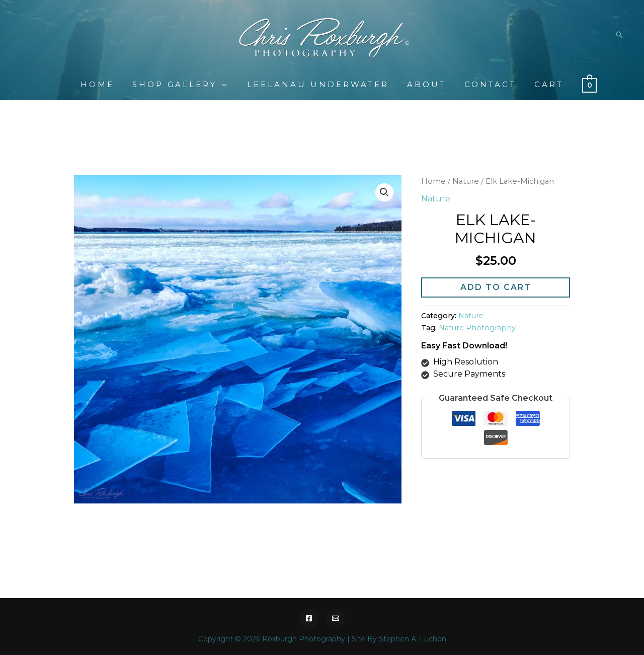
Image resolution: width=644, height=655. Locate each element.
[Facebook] (309, 618)
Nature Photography (477, 328)
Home (433, 181)
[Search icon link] (619, 35)
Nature (466, 181)
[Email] (336, 618)
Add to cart (496, 287)
